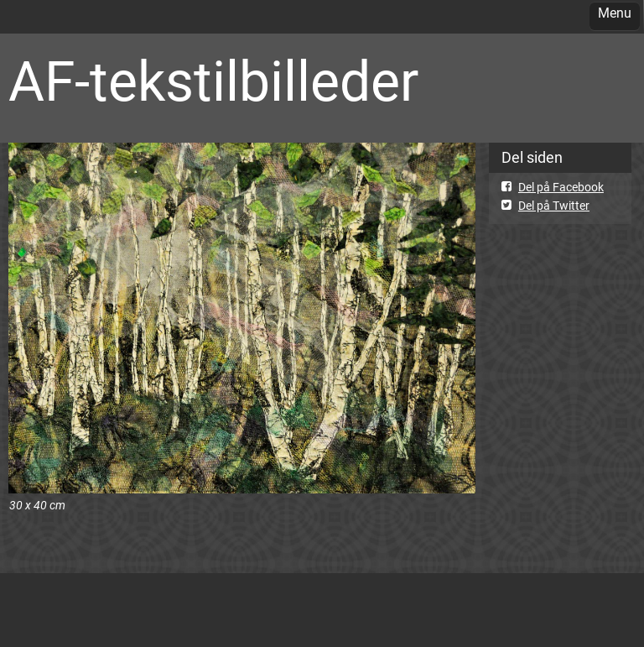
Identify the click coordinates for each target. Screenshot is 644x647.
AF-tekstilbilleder (213, 82)
